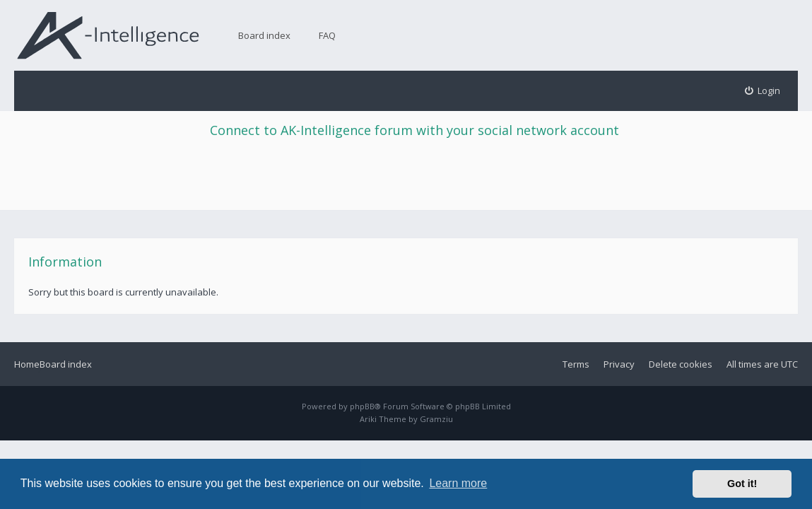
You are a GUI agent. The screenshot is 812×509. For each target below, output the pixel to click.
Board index (264, 35)
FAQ (327, 35)
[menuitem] (763, 91)
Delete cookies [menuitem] (681, 364)
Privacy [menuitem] (619, 364)
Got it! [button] (742, 484)
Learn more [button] (458, 483)
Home (27, 364)
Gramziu (436, 419)
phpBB (362, 406)
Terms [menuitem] (576, 364)
